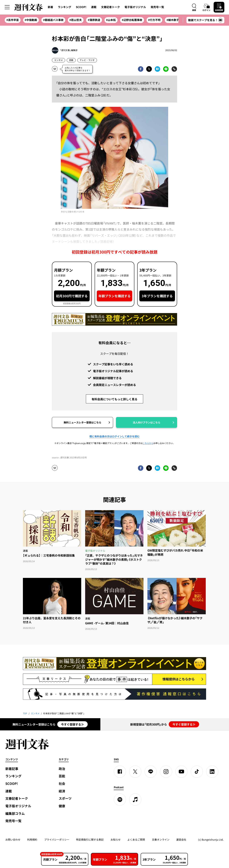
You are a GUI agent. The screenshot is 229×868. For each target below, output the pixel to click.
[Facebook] (120, 772)
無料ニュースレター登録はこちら (82, 422)
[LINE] (151, 772)
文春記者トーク (110, 7)
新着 (50, 7)
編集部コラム (15, 813)
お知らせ (116, 840)
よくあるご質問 (136, 840)
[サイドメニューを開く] (7, 7)
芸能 (71, 60)
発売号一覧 (157, 7)
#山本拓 (111, 20)
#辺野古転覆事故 (132, 20)
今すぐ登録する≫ (72, 724)
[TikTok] (197, 772)
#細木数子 (173, 20)
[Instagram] (166, 772)
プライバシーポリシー (57, 840)
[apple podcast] (135, 800)
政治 (62, 769)
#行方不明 (154, 20)
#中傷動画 (31, 20)
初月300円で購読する (72, 296)
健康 (62, 806)
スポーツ (65, 798)
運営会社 (181, 840)
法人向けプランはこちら (147, 422)
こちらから (148, 443)
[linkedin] (212, 772)
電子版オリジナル (135, 7)
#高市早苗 (13, 20)
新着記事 (12, 769)
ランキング (64, 7)
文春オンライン (161, 840)
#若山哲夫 (76, 20)
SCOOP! (81, 7)
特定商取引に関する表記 (90, 840)
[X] (135, 772)
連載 (94, 7)
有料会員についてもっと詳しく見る (114, 399)
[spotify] (120, 800)
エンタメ (59, 60)
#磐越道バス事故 (53, 20)
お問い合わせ (13, 840)
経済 (62, 791)
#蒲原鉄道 (94, 20)
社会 (62, 784)
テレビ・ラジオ (87, 60)
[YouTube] (181, 772)
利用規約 (32, 840)
